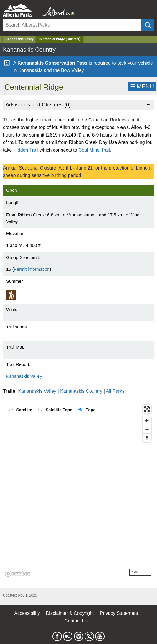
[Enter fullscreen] (147, 409)
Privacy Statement (119, 613)
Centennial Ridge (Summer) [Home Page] (60, 39)
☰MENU (142, 86)
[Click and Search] (148, 25)
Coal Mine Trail (94, 150)
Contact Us (76, 621)
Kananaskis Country (81, 391)
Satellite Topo (59, 410)
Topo (91, 410)
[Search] (72, 25)
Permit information (32, 269)
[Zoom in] (147, 421)
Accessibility (27, 613)
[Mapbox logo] (18, 574)
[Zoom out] (147, 429)
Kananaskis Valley (20, 39)
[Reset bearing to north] (147, 438)
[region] (78, 490)
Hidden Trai (25, 150)
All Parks (115, 391)
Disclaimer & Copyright (70, 613)
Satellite (24, 410)
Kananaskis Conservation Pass (52, 63)
